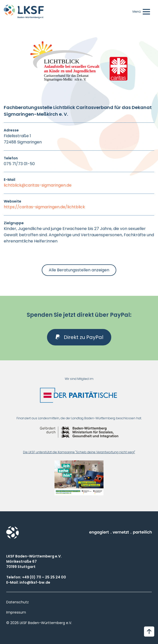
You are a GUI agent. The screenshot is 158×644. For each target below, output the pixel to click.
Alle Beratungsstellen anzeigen (79, 270)
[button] (79, 337)
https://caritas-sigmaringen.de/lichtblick (44, 207)
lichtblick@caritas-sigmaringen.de (38, 185)
